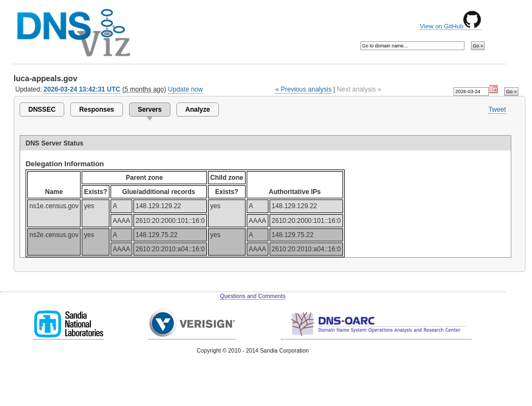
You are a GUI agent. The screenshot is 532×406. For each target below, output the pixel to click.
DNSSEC (42, 110)
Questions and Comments (253, 296)
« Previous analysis (303, 89)
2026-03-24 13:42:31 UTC (82, 89)
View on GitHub (450, 26)
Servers (150, 110)
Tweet (497, 110)
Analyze (197, 110)
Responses (96, 110)
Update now (186, 89)
